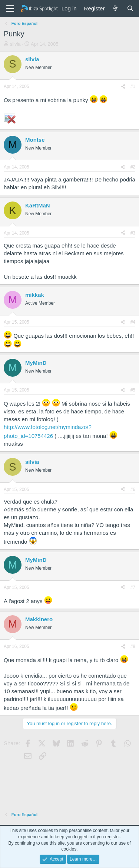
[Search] (130, 8)
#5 (133, 390)
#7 (133, 587)
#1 (133, 86)
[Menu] (10, 9)
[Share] (123, 87)
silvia (15, 44)
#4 (133, 322)
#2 (133, 167)
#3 (133, 233)
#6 (133, 489)
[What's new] (115, 8)
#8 (133, 646)
